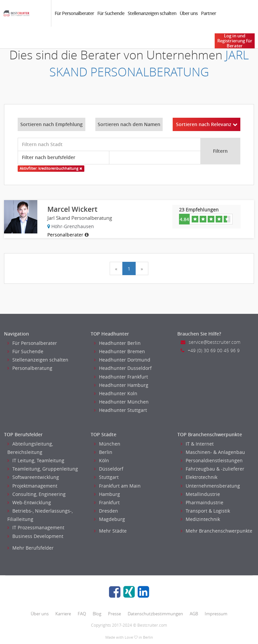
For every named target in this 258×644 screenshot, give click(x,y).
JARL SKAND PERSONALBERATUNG (149, 63)
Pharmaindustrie (202, 502)
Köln (101, 460)
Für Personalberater (74, 13)
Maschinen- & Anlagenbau (213, 452)
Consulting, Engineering (36, 494)
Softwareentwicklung (33, 477)
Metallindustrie (200, 494)
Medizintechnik (200, 519)
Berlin (103, 452)
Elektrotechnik (199, 477)
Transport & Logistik (205, 511)
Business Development (35, 536)
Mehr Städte (110, 531)
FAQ (82, 614)
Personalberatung (30, 368)
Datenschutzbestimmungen (155, 614)
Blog (97, 614)
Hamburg (107, 494)
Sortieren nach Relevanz (207, 124)
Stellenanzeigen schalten (152, 13)
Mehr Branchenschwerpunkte (216, 531)
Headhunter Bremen (119, 351)
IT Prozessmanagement (36, 527)
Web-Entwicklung (29, 502)
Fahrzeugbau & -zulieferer (212, 469)
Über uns (189, 13)
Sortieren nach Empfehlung (51, 124)
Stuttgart (106, 477)
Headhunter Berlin (117, 343)
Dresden (106, 511)
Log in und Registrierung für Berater (235, 41)
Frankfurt (107, 502)
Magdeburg (109, 519)
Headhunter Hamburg (121, 385)
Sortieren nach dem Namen (129, 124)
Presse (114, 614)
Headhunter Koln (116, 393)
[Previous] (116, 268)
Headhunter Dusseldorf (123, 368)
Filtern (220, 151)
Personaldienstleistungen (212, 460)
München (107, 444)
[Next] (142, 268)
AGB (194, 614)
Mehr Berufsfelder (30, 548)
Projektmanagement (32, 486)
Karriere (63, 614)
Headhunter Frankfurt (121, 377)
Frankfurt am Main (117, 486)
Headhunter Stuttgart (120, 410)
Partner (208, 13)
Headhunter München (121, 402)
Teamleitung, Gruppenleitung (43, 469)
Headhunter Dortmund (122, 360)
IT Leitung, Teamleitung (36, 460)
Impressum (216, 614)
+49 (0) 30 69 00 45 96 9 (210, 350)
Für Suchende (111, 13)
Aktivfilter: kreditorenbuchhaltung (51, 168)
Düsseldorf (109, 469)
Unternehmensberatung (210, 486)
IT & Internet (197, 444)
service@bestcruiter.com (210, 342)
